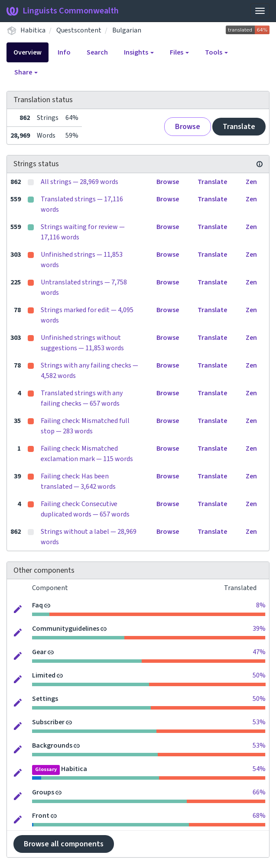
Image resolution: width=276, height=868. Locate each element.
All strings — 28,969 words (80, 182)
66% (259, 792)
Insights (139, 52)
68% (259, 816)
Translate (239, 127)
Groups (43, 792)
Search (97, 52)
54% (259, 769)
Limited (44, 675)
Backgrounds (52, 745)
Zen (251, 182)
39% (259, 629)
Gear (39, 652)
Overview (28, 52)
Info (64, 52)
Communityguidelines (66, 629)
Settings (45, 699)
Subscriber (48, 722)
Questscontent (79, 30)
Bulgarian (127, 30)
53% (259, 722)
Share (26, 72)
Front (41, 816)
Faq (37, 605)
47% (259, 652)
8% (261, 605)
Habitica (33, 30)
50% (259, 675)
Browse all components (64, 844)
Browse (188, 127)
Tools (216, 52)
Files (179, 52)
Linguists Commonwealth (63, 11)
